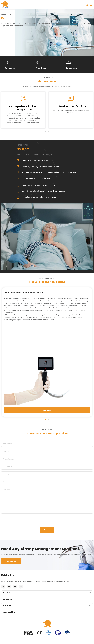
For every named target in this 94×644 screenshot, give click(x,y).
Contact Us (11, 561)
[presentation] (47, 519)
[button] (93, 64)
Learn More (47, 410)
